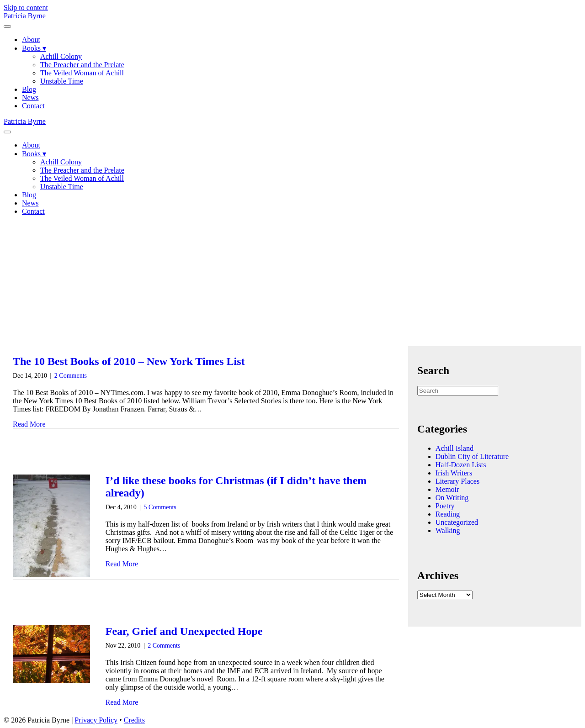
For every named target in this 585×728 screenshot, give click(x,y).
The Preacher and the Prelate (82, 65)
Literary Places (457, 481)
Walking (448, 530)
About (31, 40)
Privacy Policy (96, 720)
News (30, 98)
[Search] (458, 391)
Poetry (445, 506)
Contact (33, 106)
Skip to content (26, 8)
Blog (29, 89)
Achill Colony (61, 56)
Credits (134, 720)
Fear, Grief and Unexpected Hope (184, 631)
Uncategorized (457, 522)
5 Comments (160, 507)
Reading (448, 514)
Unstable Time (62, 81)
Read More (29, 424)
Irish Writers (454, 473)
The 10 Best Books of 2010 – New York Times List (129, 361)
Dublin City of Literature (472, 456)
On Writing (452, 498)
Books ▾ (34, 48)
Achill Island (455, 448)
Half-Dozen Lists (461, 465)
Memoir (447, 489)
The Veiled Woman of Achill (82, 73)
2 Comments (71, 376)
